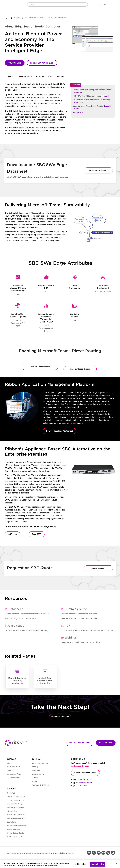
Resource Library (38, 774)
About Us (10, 763)
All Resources (78, 113)
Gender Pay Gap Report (15, 808)
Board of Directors (13, 767)
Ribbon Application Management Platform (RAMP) (93, 91)
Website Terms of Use (14, 837)
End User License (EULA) (16, 800)
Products (17, 18)
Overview (11, 77)
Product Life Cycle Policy (16, 815)
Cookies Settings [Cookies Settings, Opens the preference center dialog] (80, 864)
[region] (60, 864)
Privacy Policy (12, 811)
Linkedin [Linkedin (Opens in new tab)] (99, 853)
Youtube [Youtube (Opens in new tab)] (103, 853)
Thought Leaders (13, 778)
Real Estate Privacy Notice (16, 826)
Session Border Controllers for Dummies (93, 107)
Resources (62, 77)
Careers (9, 770)
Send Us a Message (60, 717)
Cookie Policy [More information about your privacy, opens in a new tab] (53, 866)
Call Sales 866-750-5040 (80, 743)
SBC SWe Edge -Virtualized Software (92, 96)
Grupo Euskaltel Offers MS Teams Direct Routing (92, 101)
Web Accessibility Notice (40, 785)
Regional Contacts (79, 785)
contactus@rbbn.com (81, 766)
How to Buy (36, 770)
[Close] (116, 864)
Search (90, 4)
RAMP (50, 77)
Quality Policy (12, 822)
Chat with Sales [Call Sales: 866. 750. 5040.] (106, 743)
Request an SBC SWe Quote (42, 63)
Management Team (14, 774)
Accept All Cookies (98, 864)
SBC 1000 (13, 534)
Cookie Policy (11, 793)
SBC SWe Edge (15, 63)
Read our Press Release (40, 367)
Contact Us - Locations (40, 763)
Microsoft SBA (25, 77)
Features (40, 77)
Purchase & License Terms (16, 818)
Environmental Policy (14, 804)
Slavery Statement (13, 829)
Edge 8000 (37, 534)
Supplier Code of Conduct (16, 833)
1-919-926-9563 (86, 783)
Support (35, 781)
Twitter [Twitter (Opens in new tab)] (94, 853)
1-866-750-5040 (84, 780)
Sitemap (35, 778)
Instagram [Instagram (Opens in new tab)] (108, 853)
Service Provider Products (34, 18)
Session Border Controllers (58, 18)
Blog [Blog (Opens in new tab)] (113, 853)
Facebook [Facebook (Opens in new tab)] (89, 853)
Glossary (35, 767)
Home (7, 18)
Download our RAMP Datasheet (59, 431)
